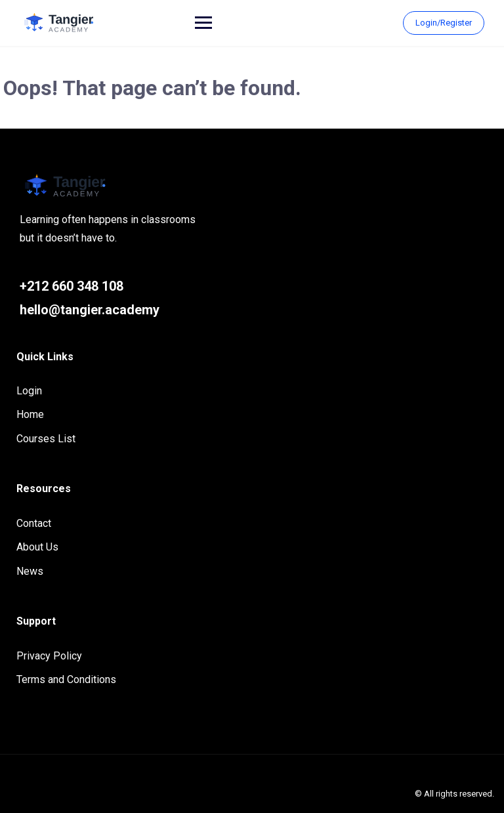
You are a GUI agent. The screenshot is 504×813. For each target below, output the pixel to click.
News (30, 571)
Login (29, 391)
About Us (37, 547)
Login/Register (444, 23)
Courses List (46, 439)
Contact (34, 523)
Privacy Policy (49, 656)
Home (30, 414)
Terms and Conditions (66, 679)
